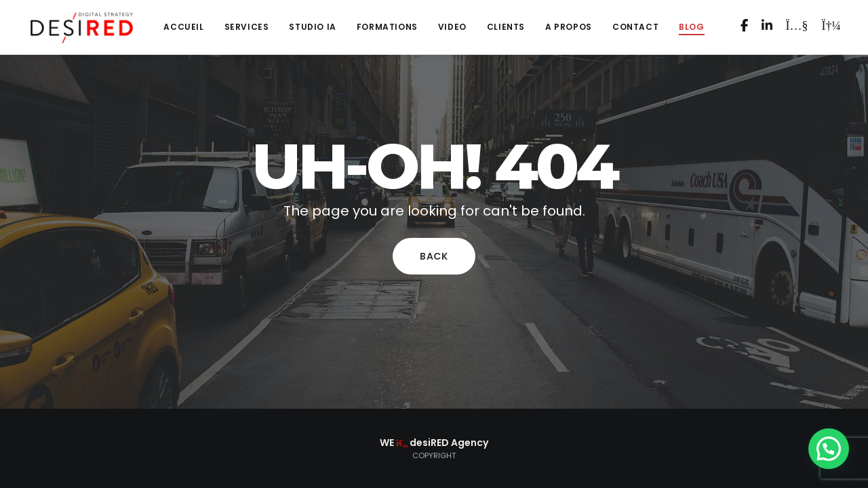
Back (434, 256)
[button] (829, 449)
